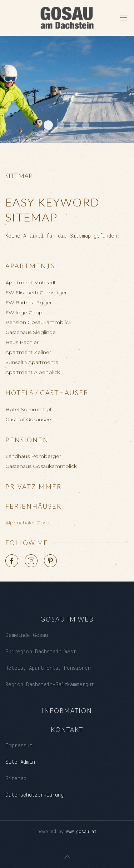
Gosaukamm (86, 125)
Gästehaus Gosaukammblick (41, 466)
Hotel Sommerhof (28, 409)
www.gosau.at (81, 831)
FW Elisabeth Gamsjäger (36, 293)
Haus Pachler (22, 342)
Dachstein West (48, 125)
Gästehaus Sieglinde (31, 332)
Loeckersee (61, 125)
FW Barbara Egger (29, 303)
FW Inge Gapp (24, 313)
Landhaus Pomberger (33, 456)
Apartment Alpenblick (33, 372)
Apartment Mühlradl (30, 283)
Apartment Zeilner (28, 352)
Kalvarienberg (73, 125)
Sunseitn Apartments (32, 362)
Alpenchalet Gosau (29, 523)
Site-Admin (20, 762)
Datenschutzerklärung (34, 795)
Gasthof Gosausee (28, 419)
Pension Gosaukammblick (38, 322)
